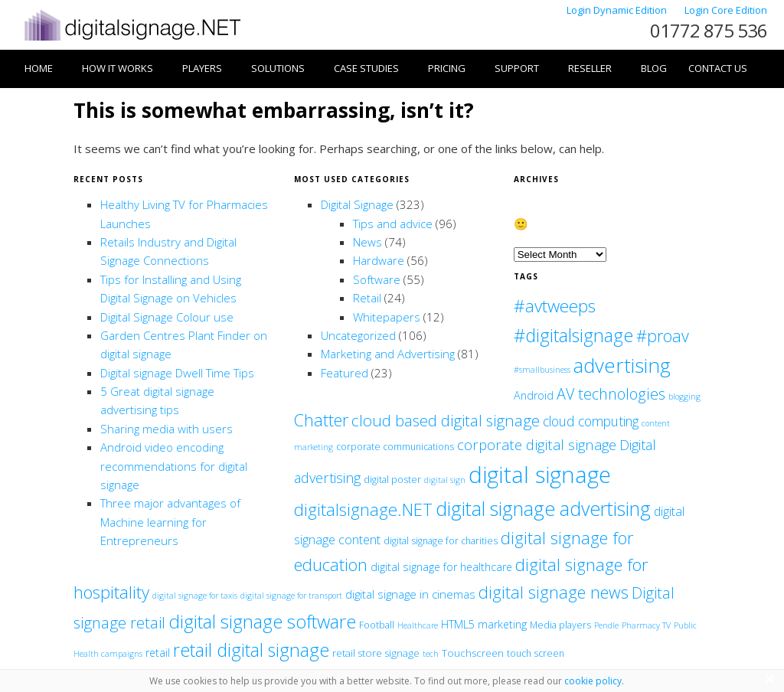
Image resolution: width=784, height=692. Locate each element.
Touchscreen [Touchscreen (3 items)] (473, 653)
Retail (367, 298)
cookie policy (593, 681)
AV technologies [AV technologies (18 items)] (611, 394)
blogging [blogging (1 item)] (684, 397)
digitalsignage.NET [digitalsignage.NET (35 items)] (363, 509)
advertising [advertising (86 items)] (622, 365)
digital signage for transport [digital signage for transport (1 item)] (291, 596)
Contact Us (718, 68)
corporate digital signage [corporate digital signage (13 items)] (537, 444)
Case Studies (366, 68)
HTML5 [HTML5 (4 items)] (458, 624)
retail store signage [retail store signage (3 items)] (376, 653)
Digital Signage (357, 204)
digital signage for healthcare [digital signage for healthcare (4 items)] (441, 567)
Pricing (447, 68)
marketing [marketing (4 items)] (502, 624)
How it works (118, 68)
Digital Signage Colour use (167, 317)
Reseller (590, 68)
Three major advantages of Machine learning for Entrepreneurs (170, 522)
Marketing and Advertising (388, 354)
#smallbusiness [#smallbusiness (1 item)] (542, 370)
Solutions (278, 68)
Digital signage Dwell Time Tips (177, 373)
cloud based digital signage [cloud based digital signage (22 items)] (446, 420)
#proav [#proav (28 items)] (663, 336)
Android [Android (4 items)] (534, 395)
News (367, 242)
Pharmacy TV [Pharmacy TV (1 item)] (646, 625)
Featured (345, 373)
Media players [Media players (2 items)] (560, 625)
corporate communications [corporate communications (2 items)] (395, 447)
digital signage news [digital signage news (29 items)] (554, 592)
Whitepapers (387, 317)
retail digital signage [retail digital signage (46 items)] (251, 650)
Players (202, 68)
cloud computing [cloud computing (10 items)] (591, 421)
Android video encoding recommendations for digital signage (174, 466)
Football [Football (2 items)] (377, 625)
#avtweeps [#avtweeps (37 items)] (555, 306)
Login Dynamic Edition (618, 10)
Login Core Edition (726, 10)
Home (39, 68)
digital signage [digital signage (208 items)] (540, 475)
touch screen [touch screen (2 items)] (536, 653)
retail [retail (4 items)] (158, 653)
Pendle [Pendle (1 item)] (606, 625)
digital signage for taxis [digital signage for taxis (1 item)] (195, 596)
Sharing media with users (167, 429)
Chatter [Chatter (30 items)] (321, 420)
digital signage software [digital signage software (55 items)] (262, 621)
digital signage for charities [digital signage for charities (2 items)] (441, 541)
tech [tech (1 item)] (431, 654)
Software (377, 279)
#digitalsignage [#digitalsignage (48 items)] (573, 335)
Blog (654, 68)
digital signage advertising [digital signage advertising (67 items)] (543, 508)
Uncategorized (358, 335)
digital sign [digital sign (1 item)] (445, 480)
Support (517, 68)
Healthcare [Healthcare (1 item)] (418, 625)
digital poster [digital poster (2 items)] (392, 480)
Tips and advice (393, 224)
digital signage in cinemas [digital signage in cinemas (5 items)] (410, 594)
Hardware (379, 260)
